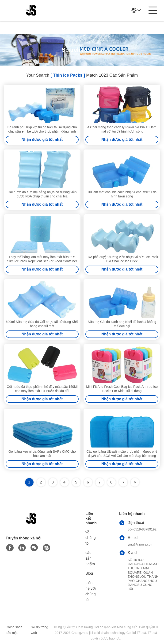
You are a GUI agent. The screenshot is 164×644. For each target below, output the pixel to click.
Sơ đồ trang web (39, 630)
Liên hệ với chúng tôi (91, 591)
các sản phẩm (90, 558)
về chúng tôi (91, 538)
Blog (89, 573)
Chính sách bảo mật (14, 630)
